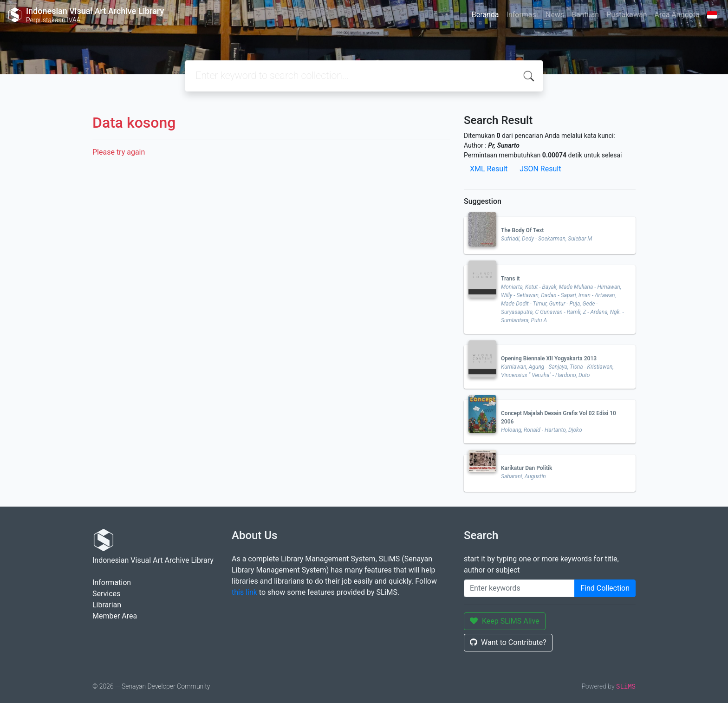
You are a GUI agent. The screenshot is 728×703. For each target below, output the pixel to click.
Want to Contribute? (508, 642)
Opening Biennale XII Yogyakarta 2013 (549, 358)
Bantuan (585, 15)
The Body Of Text (522, 230)
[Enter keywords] (519, 588)
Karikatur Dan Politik (526, 468)
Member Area (115, 616)
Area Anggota (677, 15)
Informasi (522, 15)
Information (112, 583)
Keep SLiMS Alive (505, 621)
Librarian (107, 605)
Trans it (510, 279)
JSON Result (540, 169)
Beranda (485, 15)
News (555, 15)
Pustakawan (627, 15)
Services (106, 594)
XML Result (489, 169)
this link (244, 592)
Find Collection (605, 588)
